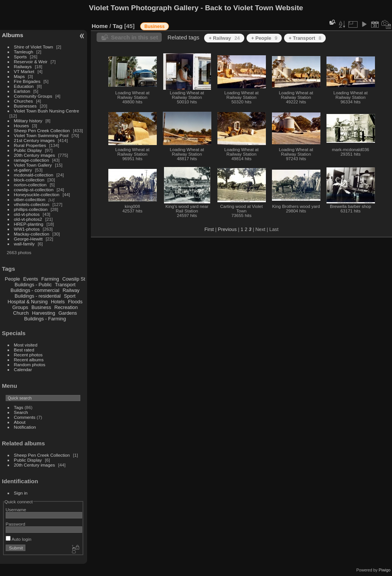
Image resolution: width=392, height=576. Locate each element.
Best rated (24, 350)
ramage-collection (32, 160)
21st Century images (34, 140)
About (20, 422)
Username (16, 510)
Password (16, 524)
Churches (23, 101)
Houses (22, 126)
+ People (264, 38)
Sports (20, 57)
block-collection (29, 180)
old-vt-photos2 (28, 219)
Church (21, 313)
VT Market (24, 71)
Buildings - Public (33, 285)
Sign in (21, 493)
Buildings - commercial (35, 290)
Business (41, 307)
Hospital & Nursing (28, 302)
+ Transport (305, 38)
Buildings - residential (38, 296)
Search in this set (134, 37)
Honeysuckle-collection (37, 194)
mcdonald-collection (34, 175)
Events (30, 279)
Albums (12, 35)
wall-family (24, 244)
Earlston (22, 91)
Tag (118, 26)
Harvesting (43, 313)
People (12, 279)
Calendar (23, 369)
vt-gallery (23, 170)
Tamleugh (24, 52)
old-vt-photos (27, 214)
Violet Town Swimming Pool (41, 135)
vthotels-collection (32, 204)
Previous (227, 229)
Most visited (26, 345)
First (209, 229)
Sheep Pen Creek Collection (42, 130)
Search (21, 412)
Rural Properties (30, 145)
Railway (71, 290)
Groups (20, 307)
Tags (19, 407)
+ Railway (224, 38)
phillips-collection (31, 209)
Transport (65, 285)
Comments (25, 417)
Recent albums (29, 360)
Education (24, 86)
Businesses (25, 106)
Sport (70, 296)
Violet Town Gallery (33, 165)
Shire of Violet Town (34, 47)
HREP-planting (29, 224)
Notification (25, 427)
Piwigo (385, 570)
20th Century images (35, 155)
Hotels (58, 302)
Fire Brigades (27, 81)
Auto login (19, 539)
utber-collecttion (30, 199)
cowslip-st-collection (34, 190)
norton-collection (30, 185)
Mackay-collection (32, 234)
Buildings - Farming (45, 319)
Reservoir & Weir (31, 62)
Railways (23, 66)
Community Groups (33, 96)
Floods (75, 302)
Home (100, 26)
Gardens (68, 313)
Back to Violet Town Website (254, 8)
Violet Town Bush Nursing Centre (47, 111)
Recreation (66, 307)
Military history (28, 121)
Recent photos (28, 355)
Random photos (30, 364)
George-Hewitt (28, 239)
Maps (20, 76)
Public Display (28, 150)
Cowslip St (73, 279)
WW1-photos (27, 229)
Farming (50, 279)
